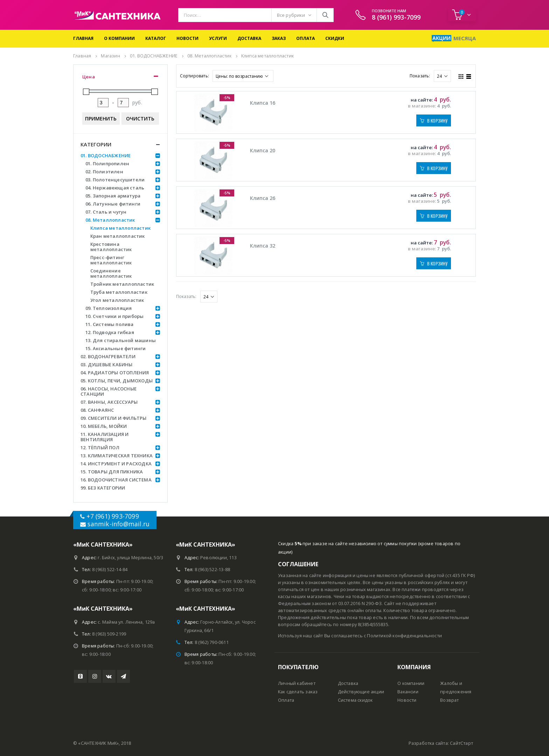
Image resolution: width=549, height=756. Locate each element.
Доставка (249, 38)
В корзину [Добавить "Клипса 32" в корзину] (437, 263)
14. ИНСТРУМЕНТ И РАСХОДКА (116, 464)
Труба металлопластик (119, 292)
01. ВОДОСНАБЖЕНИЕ (106, 155)
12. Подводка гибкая (110, 332)
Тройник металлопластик (122, 284)
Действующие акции (361, 692)
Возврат (449, 700)
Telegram (123, 676)
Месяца (465, 38)
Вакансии (408, 692)
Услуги (218, 38)
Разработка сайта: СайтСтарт (441, 743)
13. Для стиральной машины (121, 340)
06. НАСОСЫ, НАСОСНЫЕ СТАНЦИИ (109, 391)
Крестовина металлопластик (111, 247)
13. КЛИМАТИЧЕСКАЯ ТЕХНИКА (117, 456)
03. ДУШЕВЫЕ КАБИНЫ (107, 365)
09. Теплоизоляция (109, 308)
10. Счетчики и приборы (114, 316)
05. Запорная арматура (113, 196)
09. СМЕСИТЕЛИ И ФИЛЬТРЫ (114, 418)
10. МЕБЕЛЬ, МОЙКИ (104, 426)
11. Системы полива (110, 324)
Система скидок (355, 700)
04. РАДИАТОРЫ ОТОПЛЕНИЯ (115, 373)
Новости (187, 38)
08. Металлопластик (110, 220)
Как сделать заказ (298, 692)
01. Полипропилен (107, 164)
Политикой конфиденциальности (404, 636)
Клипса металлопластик (120, 228)
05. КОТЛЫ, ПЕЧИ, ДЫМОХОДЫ (117, 381)
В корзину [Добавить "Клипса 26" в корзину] (437, 216)
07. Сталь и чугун (106, 212)
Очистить (140, 119)
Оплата (305, 38)
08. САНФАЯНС (97, 410)
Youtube (80, 676)
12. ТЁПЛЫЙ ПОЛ (100, 448)
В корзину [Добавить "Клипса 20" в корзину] (437, 168)
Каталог (156, 38)
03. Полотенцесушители (115, 180)
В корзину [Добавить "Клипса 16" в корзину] (437, 121)
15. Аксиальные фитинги (116, 348)
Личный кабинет (297, 683)
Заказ (279, 38)
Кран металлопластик (118, 236)
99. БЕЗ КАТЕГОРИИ (103, 488)
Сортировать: (194, 76)
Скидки (335, 38)
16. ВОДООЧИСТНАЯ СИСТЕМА (116, 480)
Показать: (420, 76)
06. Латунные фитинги (113, 204)
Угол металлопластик (117, 300)
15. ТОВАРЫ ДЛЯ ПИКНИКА (112, 472)
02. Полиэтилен (104, 172)
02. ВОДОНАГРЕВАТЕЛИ (108, 356)
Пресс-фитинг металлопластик (111, 260)
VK (109, 676)
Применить (101, 119)
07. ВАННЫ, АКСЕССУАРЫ (109, 402)
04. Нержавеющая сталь (115, 188)
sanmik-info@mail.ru (119, 524)
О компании (119, 38)
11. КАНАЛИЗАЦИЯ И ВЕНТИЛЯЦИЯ (105, 437)
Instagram (95, 676)
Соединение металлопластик (111, 273)
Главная (83, 38)
